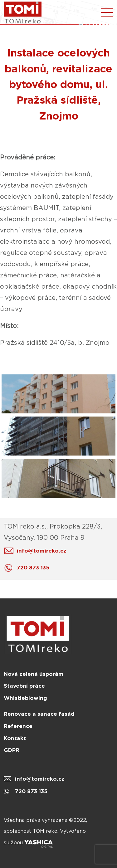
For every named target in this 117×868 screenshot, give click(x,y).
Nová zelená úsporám (34, 674)
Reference (18, 726)
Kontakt (15, 738)
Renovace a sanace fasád (39, 714)
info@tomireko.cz (37, 551)
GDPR (12, 750)
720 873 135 (28, 568)
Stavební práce (24, 686)
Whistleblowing (25, 698)
